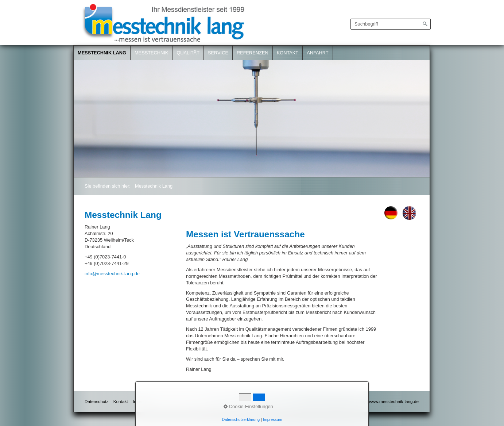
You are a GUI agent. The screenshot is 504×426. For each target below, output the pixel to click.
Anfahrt (318, 53)
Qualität (188, 53)
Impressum (143, 401)
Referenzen (253, 53)
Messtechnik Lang (102, 53)
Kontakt (288, 53)
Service (218, 53)
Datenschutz (96, 401)
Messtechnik (151, 53)
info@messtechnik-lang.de (112, 274)
